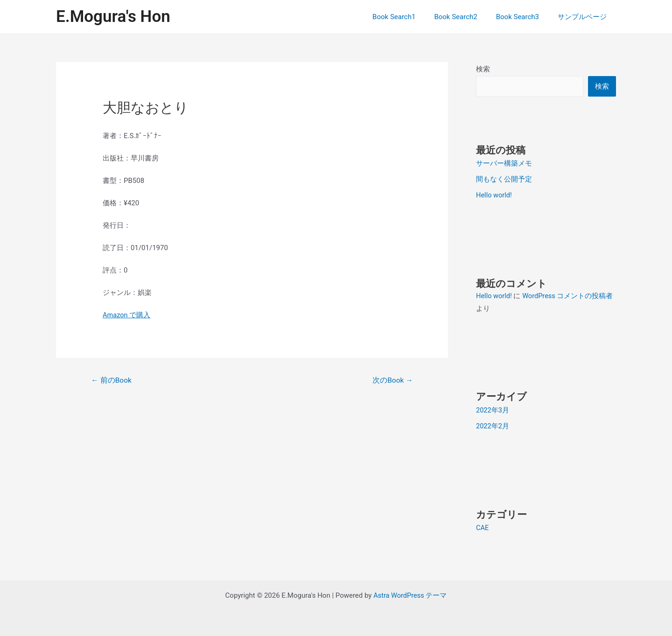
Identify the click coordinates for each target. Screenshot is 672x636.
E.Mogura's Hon (113, 17)
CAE (483, 527)
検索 (483, 69)
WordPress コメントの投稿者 (570, 296)
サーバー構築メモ (504, 163)
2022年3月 (493, 410)
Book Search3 (525, 17)
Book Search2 (467, 17)
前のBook (112, 381)
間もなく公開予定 (504, 179)
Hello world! (494, 195)
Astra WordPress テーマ (410, 595)
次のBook (392, 381)
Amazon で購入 (127, 315)
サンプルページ (584, 17)
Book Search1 (410, 17)
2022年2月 (493, 426)
